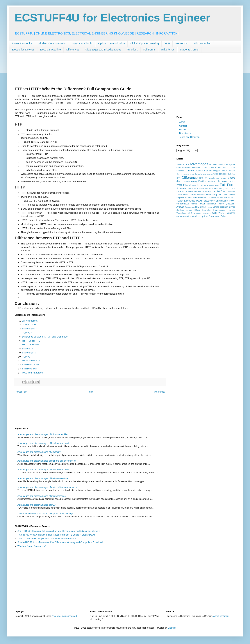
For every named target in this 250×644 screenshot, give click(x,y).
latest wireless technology (200, 191)
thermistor (206, 210)
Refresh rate (190, 207)
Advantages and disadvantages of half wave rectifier (43, 478)
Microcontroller (202, 43)
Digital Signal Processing (145, 43)
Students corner (184, 210)
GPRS (190, 188)
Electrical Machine (50, 50)
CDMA (211, 168)
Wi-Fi (215, 213)
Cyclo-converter (220, 174)
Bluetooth (196, 168)
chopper (217, 171)
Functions (132, 50)
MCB (220, 191)
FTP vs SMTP (30, 329)
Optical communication (197, 198)
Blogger (172, 628)
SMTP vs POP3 (31, 365)
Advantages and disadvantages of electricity (39, 452)
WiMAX (222, 213)
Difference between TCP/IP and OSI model (45, 337)
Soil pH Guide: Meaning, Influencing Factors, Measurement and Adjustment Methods (59, 531)
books (205, 168)
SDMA (203, 207)
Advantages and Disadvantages (103, 50)
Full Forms (149, 50)
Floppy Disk (214, 185)
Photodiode (230, 198)
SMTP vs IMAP (30, 369)
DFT (178, 178)
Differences (73, 50)
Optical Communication (111, 43)
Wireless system (200, 216)
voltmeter (198, 213)
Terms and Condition (189, 137)
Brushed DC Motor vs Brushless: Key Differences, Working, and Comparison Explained (60, 542)
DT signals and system (216, 178)
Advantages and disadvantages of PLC (36, 505)
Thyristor (231, 210)
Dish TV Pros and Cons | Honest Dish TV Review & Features (47, 539)
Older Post (159, 392)
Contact (183, 126)
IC (230, 188)
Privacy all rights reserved (64, 616)
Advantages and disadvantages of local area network (43, 443)
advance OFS (183, 164)
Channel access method (199, 171)
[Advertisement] (82, 72)
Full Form (228, 185)
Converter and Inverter (204, 174)
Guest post (204, 189)
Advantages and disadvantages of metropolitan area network (47, 487)
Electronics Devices (23, 50)
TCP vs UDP (29, 325)
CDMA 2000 (221, 168)
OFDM (226, 195)
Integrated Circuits (82, 43)
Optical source (216, 198)
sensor (209, 207)
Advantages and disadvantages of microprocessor (42, 496)
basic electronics (183, 168)
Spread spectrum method (224, 207)
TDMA (197, 210)
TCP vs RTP (29, 333)
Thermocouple (219, 210)
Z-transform (214, 216)
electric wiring (190, 181)
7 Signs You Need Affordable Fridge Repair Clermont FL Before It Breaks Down (56, 535)
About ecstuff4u (221, 616)
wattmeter (207, 213)
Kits (234, 189)
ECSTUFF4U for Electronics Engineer (113, 18)
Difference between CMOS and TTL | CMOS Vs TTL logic (45, 514)
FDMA (179, 185)
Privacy (183, 130)
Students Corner (190, 50)
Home (91, 392)
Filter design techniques (195, 185)
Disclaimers (185, 133)
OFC (220, 195)
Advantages (199, 164)
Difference (190, 178)
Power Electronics (22, 43)
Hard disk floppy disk (219, 188)
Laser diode (182, 191)
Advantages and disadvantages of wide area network (43, 470)
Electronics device (226, 181)
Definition (232, 174)
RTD (197, 207)
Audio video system (227, 164)
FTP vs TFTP (29, 349)
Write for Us (168, 50)
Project (221, 204)
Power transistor (207, 204)
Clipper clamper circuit (185, 174)
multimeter (201, 195)
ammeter (213, 164)
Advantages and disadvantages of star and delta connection (47, 461)
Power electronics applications (212, 201)
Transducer (181, 213)
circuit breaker (229, 171)
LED (214, 191)
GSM (196, 188)
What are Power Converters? (32, 546)
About (182, 122)
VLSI (167, 43)
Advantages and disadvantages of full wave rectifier (43, 434)
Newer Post (21, 392)
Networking (182, 43)
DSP (201, 178)
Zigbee (224, 216)
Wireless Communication (52, 43)
